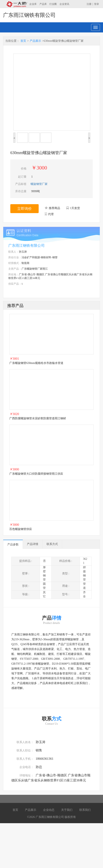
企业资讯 (64, 4)
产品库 (43, 4)
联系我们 (85, 810)
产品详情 (33, 544)
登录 (97, 4)
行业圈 (53, 4)
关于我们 (67, 810)
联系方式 (52, 544)
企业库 (33, 4)
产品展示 (35, 41)
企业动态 (49, 810)
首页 (23, 41)
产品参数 (13, 545)
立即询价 (24, 209)
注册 (89, 4)
